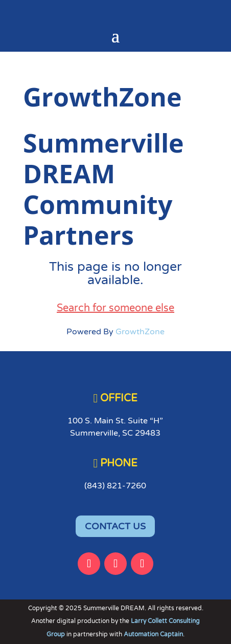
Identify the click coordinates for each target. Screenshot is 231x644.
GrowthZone (140, 332)
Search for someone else (115, 308)
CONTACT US (115, 526)
